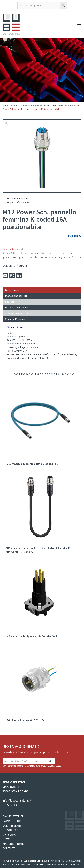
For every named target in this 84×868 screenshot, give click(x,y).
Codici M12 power (15, 319)
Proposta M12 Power (17, 307)
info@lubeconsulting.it (17, 800)
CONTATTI (9, 848)
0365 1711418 (11, 805)
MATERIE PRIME (13, 844)
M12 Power (59, 106)
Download (8, 249)
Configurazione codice (18, 313)
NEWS (6, 839)
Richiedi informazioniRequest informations (18, 200)
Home (6, 106)
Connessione (28, 106)
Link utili (10, 302)
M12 (49, 106)
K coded (71, 106)
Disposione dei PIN (16, 296)
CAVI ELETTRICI (13, 816)
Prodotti (15, 106)
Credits (75, 864)
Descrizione (12, 290)
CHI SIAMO (9, 835)
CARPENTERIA (12, 821)
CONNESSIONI (12, 825)
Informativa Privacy (58, 864)
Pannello (41, 106)
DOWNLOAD (10, 830)
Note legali (39, 864)
